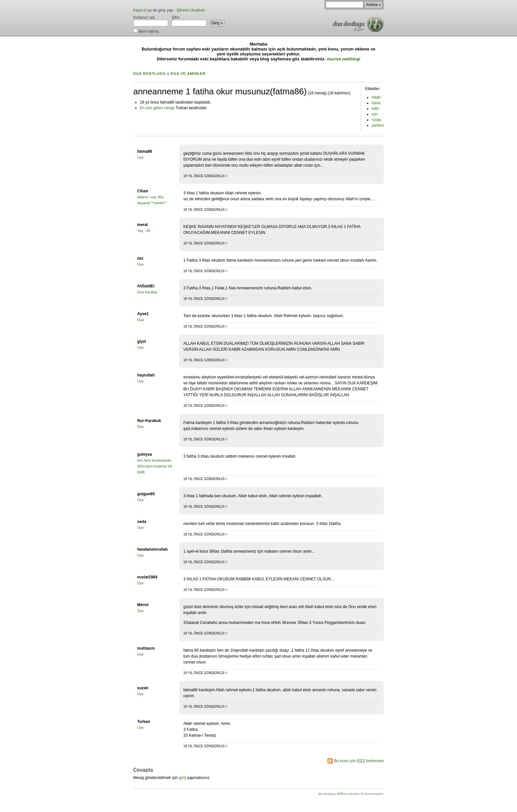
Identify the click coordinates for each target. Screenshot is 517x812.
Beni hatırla (146, 31)
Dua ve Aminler (188, 74)
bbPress (342, 794)
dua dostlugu (349, 24)
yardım (378, 125)
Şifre (189, 21)
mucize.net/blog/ (344, 59)
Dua (140, 320)
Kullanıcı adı (151, 21)
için (375, 114)
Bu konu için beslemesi (359, 761)
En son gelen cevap (157, 108)
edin (375, 109)
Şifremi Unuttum (191, 10)
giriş (183, 778)
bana (376, 103)
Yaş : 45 (144, 231)
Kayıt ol (140, 10)
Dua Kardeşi (147, 292)
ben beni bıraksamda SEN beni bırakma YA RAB (154, 466)
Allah (376, 97)
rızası (376, 120)
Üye (140, 157)
